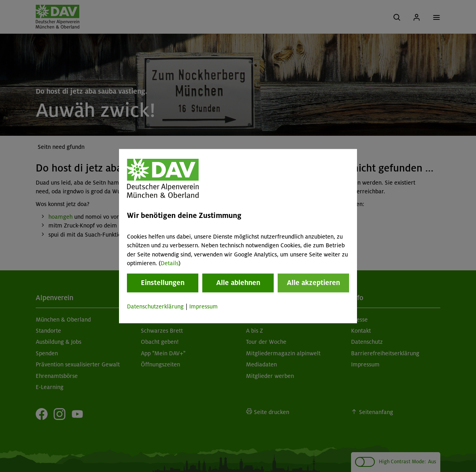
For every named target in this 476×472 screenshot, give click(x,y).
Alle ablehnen (238, 283)
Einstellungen (163, 283)
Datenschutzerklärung (155, 307)
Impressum (203, 307)
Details (170, 263)
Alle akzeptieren (313, 283)
